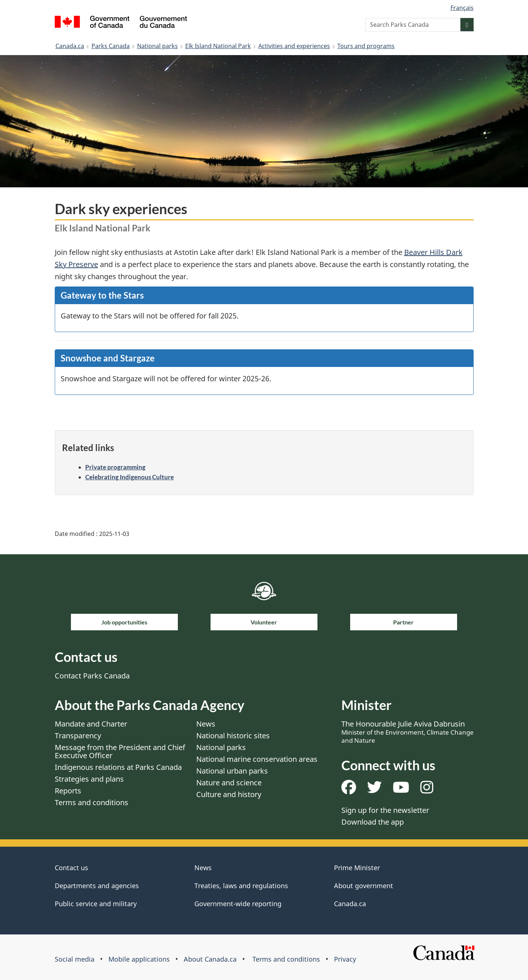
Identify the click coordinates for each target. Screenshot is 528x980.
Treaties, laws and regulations (241, 886)
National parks (157, 46)
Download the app (373, 822)
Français (462, 8)
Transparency (78, 736)
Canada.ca (70, 46)
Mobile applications (139, 959)
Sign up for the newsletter (385, 810)
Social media (75, 959)
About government (364, 886)
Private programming (115, 467)
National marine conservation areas (257, 759)
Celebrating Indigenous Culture (130, 477)
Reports (68, 791)
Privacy (345, 959)
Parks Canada (111, 46)
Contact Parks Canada (92, 676)
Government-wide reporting (238, 904)
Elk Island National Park (218, 46)
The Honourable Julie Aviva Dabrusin (407, 732)
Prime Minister (357, 868)
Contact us (71, 868)
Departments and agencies (97, 886)
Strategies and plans (89, 779)
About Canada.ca (210, 959)
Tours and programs (366, 46)
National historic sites (233, 736)
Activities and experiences (294, 46)
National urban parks (232, 771)
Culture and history (229, 794)
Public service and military (96, 904)
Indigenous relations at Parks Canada (118, 767)
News (206, 724)
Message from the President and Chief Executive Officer (120, 751)
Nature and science (229, 783)
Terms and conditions (91, 802)
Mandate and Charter (91, 724)
